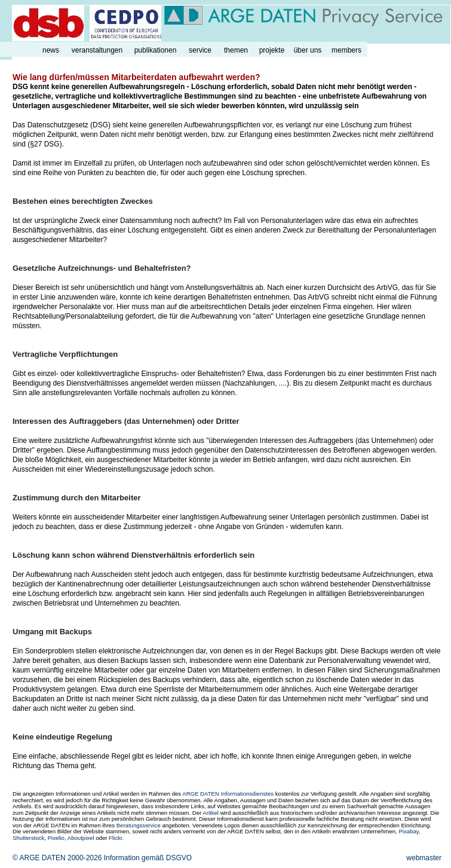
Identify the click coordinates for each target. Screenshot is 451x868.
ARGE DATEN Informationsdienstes (228, 794)
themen (236, 50)
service (200, 50)
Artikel (211, 813)
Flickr (115, 838)
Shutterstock (28, 838)
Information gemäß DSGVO (148, 858)
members (346, 50)
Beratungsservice (139, 825)
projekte (272, 50)
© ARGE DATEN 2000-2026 (57, 858)
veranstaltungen (97, 50)
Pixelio (56, 838)
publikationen (156, 50)
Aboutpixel (81, 838)
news (51, 50)
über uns (308, 50)
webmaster (424, 858)
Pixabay (408, 831)
